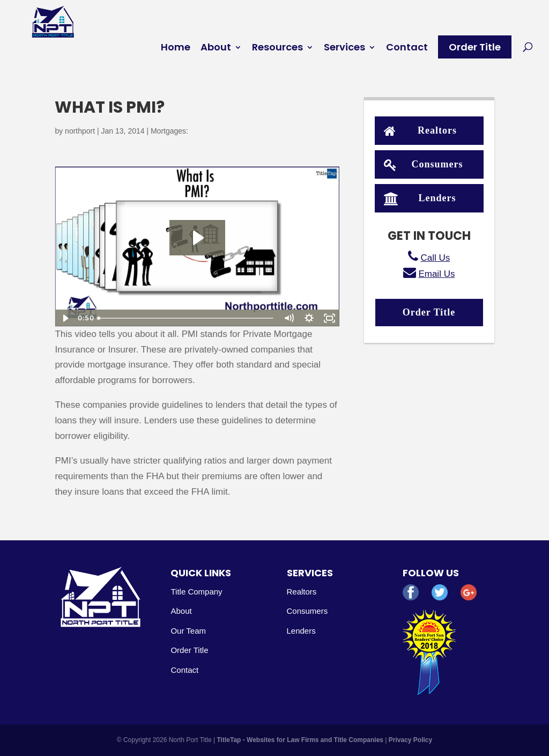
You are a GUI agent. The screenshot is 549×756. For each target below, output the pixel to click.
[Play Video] (65, 318)
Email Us (436, 274)
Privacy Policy (410, 740)
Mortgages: (169, 131)
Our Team (188, 631)
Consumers (424, 163)
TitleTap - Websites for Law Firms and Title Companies (301, 740)
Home (176, 49)
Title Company (196, 592)
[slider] (186, 318)
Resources (277, 49)
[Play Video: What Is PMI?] (197, 238)
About (216, 49)
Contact (407, 49)
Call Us (436, 258)
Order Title (475, 47)
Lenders (420, 197)
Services (344, 49)
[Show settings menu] (309, 318)
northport (80, 131)
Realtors (420, 130)
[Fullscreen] (330, 318)
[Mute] (289, 318)
